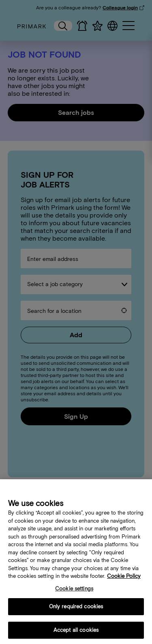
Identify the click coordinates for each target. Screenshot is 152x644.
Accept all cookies (76, 634)
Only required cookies (76, 610)
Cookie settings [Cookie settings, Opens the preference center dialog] (74, 592)
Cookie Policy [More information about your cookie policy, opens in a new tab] (124, 580)
